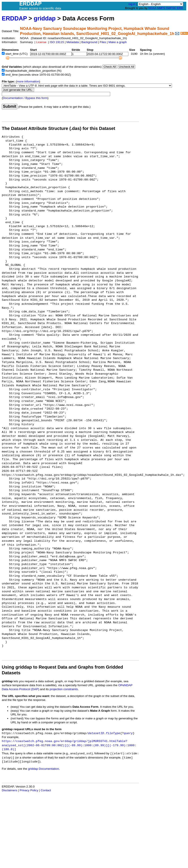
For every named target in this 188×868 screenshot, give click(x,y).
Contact (46, 790)
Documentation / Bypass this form (25, 98)
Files (103, 42)
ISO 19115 (57, 42)
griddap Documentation (43, 769)
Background (89, 42)
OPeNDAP (125, 685)
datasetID (96, 733)
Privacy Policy (29, 790)
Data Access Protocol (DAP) (20, 689)
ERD (180, 8)
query (128, 733)
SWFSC (171, 8)
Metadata (73, 42)
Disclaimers (9, 790)
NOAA (152, 8)
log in (132, 4)
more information (28, 81)
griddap (45, 18)
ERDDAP (14, 18)
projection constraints (64, 689)
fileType (113, 733)
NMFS (161, 8)
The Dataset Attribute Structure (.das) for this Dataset (58, 128)
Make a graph (118, 42)
